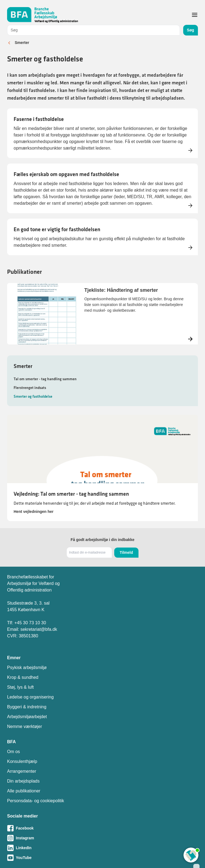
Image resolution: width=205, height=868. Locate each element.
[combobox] (94, 30)
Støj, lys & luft (20, 687)
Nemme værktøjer (25, 726)
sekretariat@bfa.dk (39, 629)
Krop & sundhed (23, 677)
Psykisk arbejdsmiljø (27, 668)
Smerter (22, 43)
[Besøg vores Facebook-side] (102, 828)
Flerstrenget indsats (30, 388)
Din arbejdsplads (23, 781)
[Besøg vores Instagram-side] (102, 838)
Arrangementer (22, 771)
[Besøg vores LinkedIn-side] (102, 848)
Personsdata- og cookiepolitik (36, 801)
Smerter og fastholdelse (33, 396)
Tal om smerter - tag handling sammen (45, 379)
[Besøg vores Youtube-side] (102, 858)
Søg (191, 30)
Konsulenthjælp (22, 761)
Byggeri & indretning (27, 707)
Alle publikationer (24, 791)
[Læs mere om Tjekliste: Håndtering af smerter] (102, 314)
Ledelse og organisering (30, 697)
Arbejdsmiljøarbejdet (27, 717)
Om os (13, 752)
